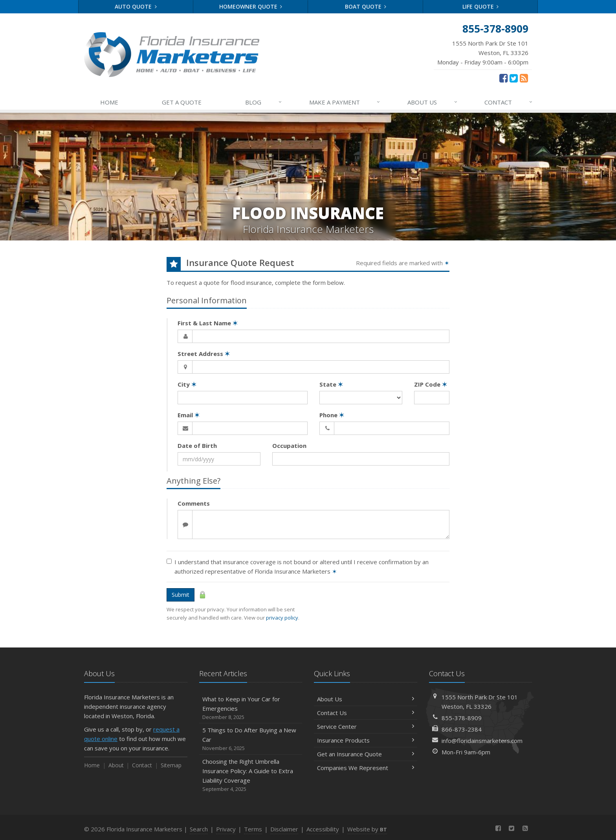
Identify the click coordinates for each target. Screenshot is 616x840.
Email (189, 415)
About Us (366, 699)
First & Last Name (208, 323)
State (331, 384)
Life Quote (481, 6)
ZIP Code (431, 384)
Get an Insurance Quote (366, 754)
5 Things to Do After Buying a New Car (251, 739)
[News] (524, 78)
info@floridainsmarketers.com (482, 741)
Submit (181, 595)
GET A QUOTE (182, 102)
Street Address (204, 354)
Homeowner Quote (251, 6)
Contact (142, 765)
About (116, 765)
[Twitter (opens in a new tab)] (514, 78)
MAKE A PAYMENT (345, 102)
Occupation (289, 446)
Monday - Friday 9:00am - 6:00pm (483, 52)
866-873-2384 (462, 729)
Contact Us (366, 713)
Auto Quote (136, 6)
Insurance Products (366, 740)
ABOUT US (433, 102)
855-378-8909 (462, 718)
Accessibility (323, 829)
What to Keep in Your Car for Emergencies (251, 708)
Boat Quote (366, 6)
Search (199, 829)
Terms (253, 829)
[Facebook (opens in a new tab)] (503, 78)
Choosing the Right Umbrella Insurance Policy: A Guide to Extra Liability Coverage (251, 775)
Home (92, 765)
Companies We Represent (366, 768)
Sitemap (171, 765)
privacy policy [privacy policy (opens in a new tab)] (282, 618)
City (187, 384)
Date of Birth (197, 446)
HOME (109, 102)
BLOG (264, 102)
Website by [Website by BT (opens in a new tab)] (367, 829)
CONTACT (509, 102)
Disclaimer (284, 829)
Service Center (366, 726)
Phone (332, 415)
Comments (194, 503)
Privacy (226, 829)
